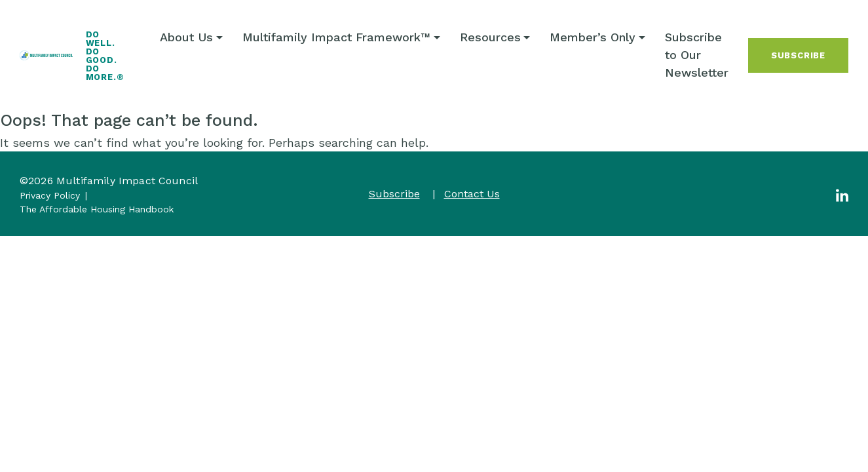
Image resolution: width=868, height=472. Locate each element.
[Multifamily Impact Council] (46, 55)
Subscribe (798, 55)
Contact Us (472, 194)
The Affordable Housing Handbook (97, 209)
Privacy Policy (50, 195)
